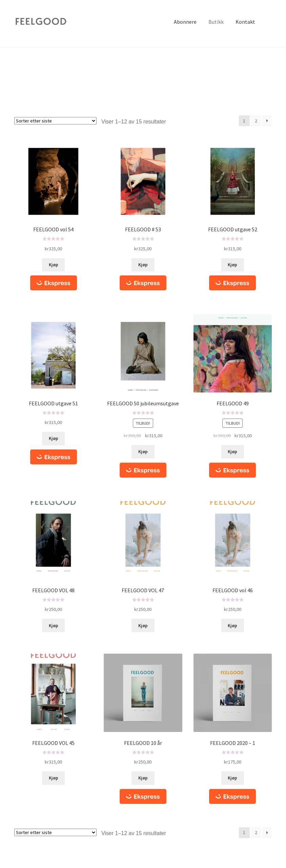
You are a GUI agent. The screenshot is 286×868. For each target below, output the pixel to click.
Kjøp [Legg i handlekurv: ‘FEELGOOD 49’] (232, 451)
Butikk (216, 22)
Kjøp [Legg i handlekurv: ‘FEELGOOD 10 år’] (143, 778)
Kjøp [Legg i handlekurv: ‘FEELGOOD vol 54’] (54, 265)
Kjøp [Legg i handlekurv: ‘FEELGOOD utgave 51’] (54, 438)
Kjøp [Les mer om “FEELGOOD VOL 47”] (143, 625)
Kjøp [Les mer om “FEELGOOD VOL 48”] (54, 625)
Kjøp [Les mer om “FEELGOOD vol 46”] (232, 625)
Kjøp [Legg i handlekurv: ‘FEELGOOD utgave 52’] (232, 265)
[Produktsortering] (55, 121)
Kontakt (245, 22)
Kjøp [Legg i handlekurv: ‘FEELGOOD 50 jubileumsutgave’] (143, 451)
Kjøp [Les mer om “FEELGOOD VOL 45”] (54, 778)
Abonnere (185, 22)
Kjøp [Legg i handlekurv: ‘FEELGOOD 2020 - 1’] (232, 778)
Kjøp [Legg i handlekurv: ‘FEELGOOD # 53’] (143, 265)
